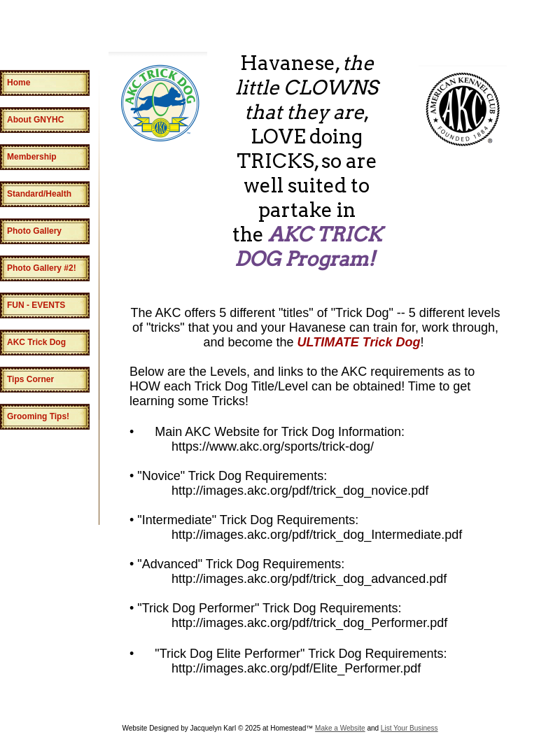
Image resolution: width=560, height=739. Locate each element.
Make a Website (340, 728)
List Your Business (409, 728)
